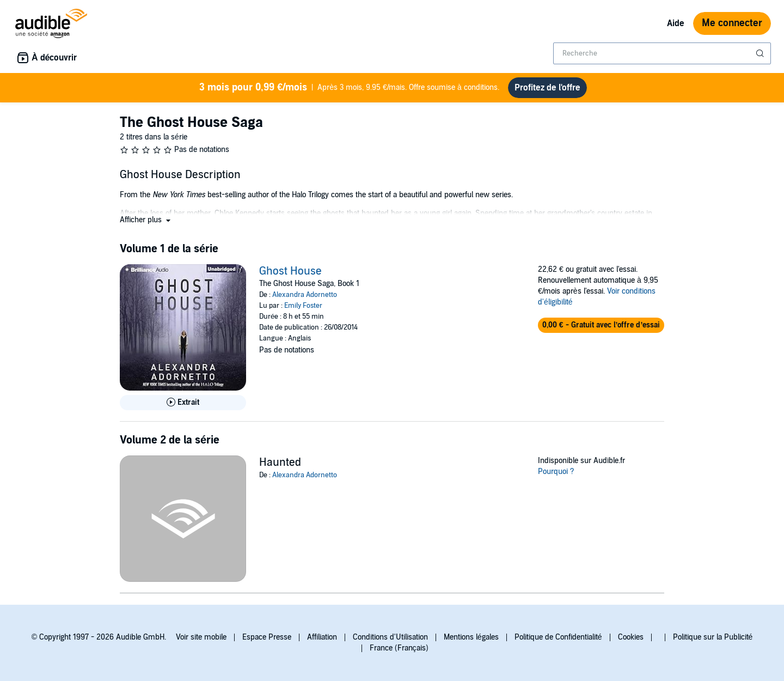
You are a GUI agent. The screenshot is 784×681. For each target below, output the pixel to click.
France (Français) (399, 648)
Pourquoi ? (556, 472)
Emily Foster (303, 306)
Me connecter (732, 23)
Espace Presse (267, 637)
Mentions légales (471, 637)
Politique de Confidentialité (558, 637)
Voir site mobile (201, 637)
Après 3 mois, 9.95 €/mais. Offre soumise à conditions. (349, 88)
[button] (146, 220)
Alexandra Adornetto (305, 295)
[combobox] (662, 53)
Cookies (631, 637)
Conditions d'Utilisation (390, 637)
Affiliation (322, 637)
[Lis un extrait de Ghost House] (183, 403)
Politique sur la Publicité (713, 637)
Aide (676, 23)
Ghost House (290, 271)
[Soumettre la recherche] (761, 53)
